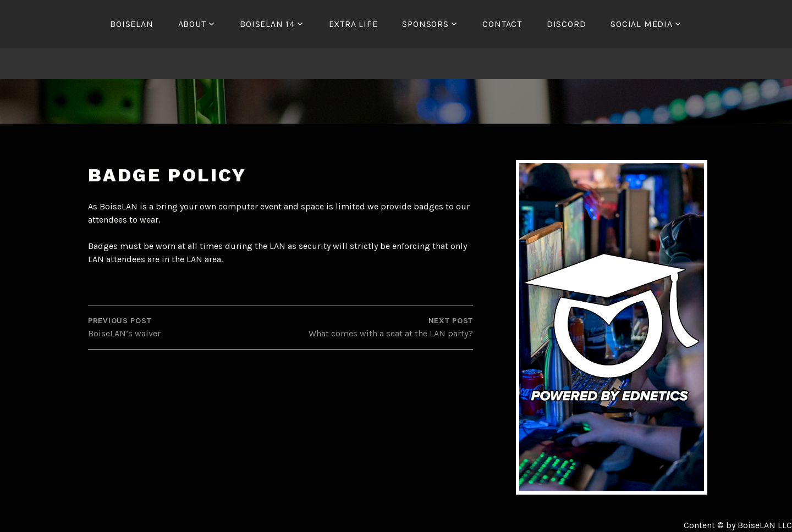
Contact (502, 24)
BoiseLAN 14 (267, 24)
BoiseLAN (131, 24)
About (192, 24)
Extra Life (353, 24)
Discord (566, 24)
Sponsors (425, 24)
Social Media (642, 24)
